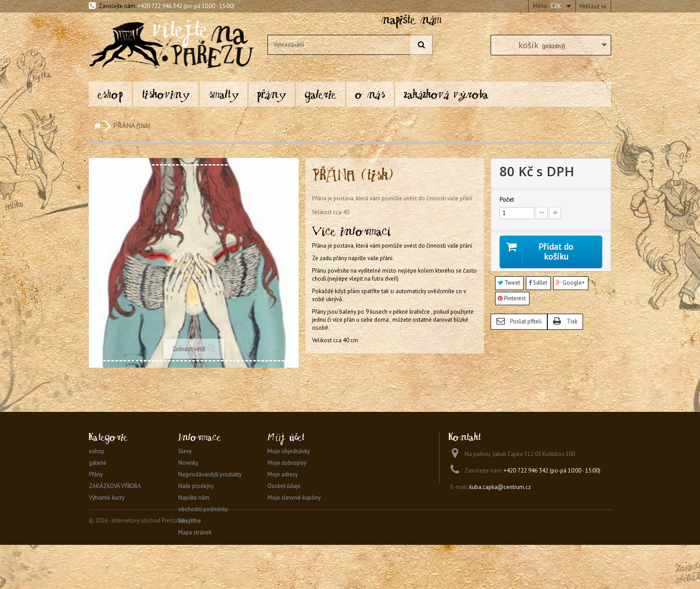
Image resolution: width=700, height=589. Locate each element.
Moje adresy (283, 475)
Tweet (509, 283)
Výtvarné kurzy (107, 498)
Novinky (188, 463)
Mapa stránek (195, 533)
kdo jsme (190, 521)
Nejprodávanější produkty (210, 475)
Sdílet (538, 283)
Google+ (570, 283)
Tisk (572, 322)
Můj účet (286, 437)
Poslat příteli (526, 322)
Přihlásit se (593, 6)
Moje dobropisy (287, 463)
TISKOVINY (166, 94)
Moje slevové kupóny (294, 498)
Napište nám (194, 498)
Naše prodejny (196, 486)
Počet (507, 200)
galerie (321, 94)
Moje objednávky (289, 451)
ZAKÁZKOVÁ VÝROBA (446, 94)
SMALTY (223, 94)
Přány (272, 94)
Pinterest (512, 298)
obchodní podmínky (203, 509)
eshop (110, 94)
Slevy (185, 451)
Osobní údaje (284, 486)
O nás (370, 94)
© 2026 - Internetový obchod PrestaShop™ (142, 565)
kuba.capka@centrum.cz (500, 487)
